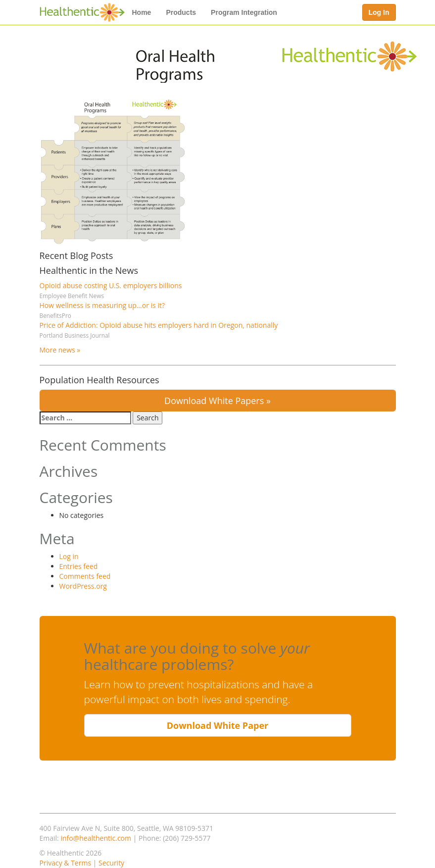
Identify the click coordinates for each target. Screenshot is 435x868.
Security (111, 863)
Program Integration (244, 12)
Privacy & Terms (66, 863)
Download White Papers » (217, 401)
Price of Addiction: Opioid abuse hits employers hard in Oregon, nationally (159, 325)
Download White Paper (218, 725)
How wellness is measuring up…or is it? (102, 305)
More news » (60, 350)
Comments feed (85, 576)
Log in (69, 556)
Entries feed (79, 566)
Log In (379, 12)
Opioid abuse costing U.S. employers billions (111, 285)
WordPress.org (83, 586)
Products (181, 12)
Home (142, 12)
